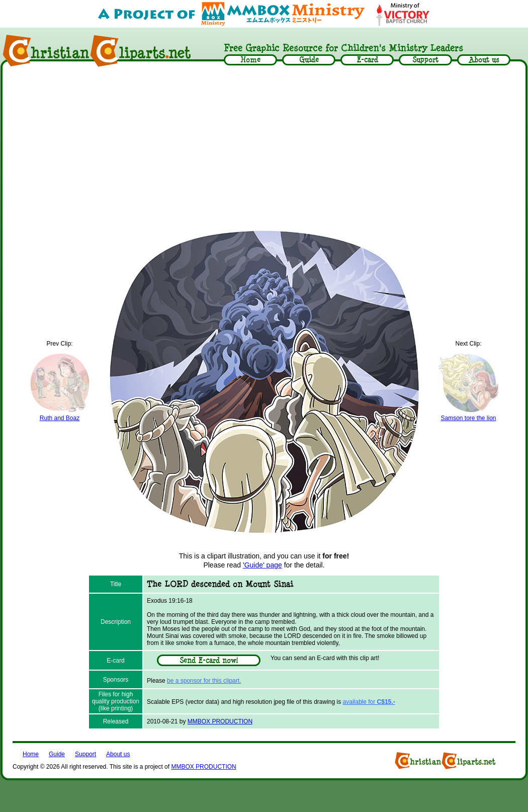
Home (31, 754)
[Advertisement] (264, 147)
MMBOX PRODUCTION (220, 721)
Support (85, 754)
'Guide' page (262, 565)
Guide (57, 754)
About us (118, 754)
